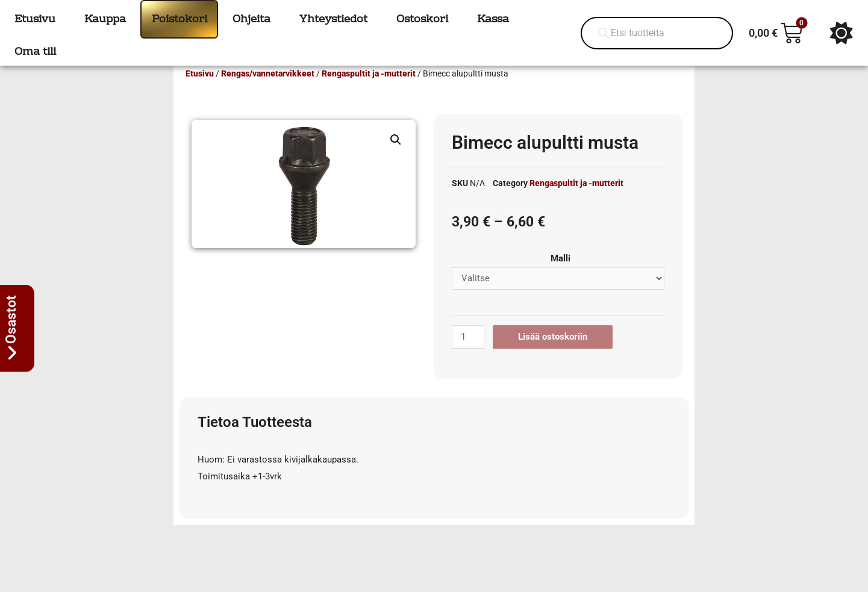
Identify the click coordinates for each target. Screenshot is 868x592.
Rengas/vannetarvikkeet (268, 91)
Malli (560, 276)
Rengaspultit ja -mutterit (369, 91)
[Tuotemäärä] (468, 354)
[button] (396, 157)
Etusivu (200, 91)
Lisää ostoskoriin (553, 354)
